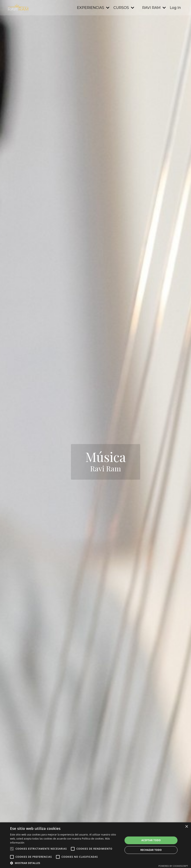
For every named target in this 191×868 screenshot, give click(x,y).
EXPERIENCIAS (93, 8)
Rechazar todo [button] (151, 850)
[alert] (95, 845)
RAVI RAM (154, 8)
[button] (65, 863)
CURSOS (124, 8)
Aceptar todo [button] (151, 840)
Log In (175, 8)
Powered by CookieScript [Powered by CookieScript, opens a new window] (173, 866)
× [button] (186, 827)
